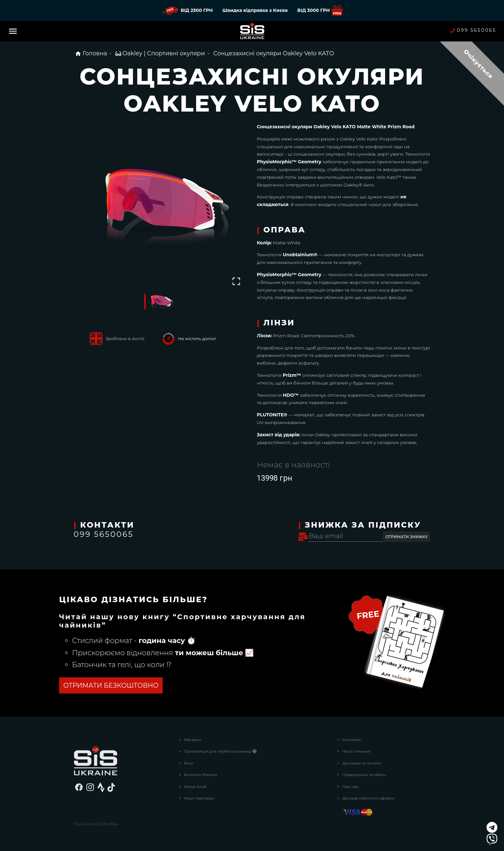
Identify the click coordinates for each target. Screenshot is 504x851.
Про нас (351, 787)
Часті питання (356, 751)
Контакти (351, 740)
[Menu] (13, 31)
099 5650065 (473, 30)
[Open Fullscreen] (236, 281)
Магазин (193, 740)
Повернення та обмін (364, 775)
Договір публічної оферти (368, 798)
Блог (189, 763)
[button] (160, 205)
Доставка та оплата (361, 763)
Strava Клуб (195, 787)
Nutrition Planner (201, 775)
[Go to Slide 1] (160, 302)
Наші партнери (199, 798)
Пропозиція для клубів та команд (220, 751)
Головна (91, 53)
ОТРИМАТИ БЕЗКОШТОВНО (111, 685)
